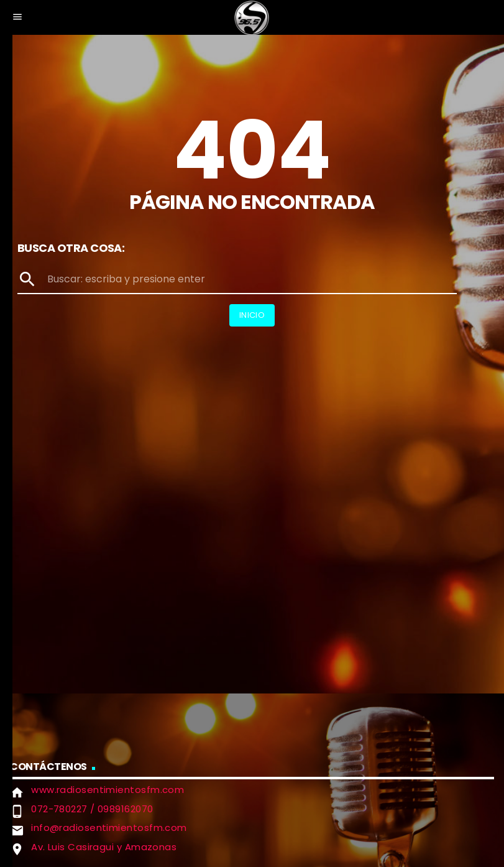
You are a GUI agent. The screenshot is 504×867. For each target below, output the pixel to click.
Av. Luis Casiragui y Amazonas (104, 847)
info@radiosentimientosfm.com (109, 828)
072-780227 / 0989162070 (92, 809)
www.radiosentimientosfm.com (108, 790)
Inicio (252, 315)
